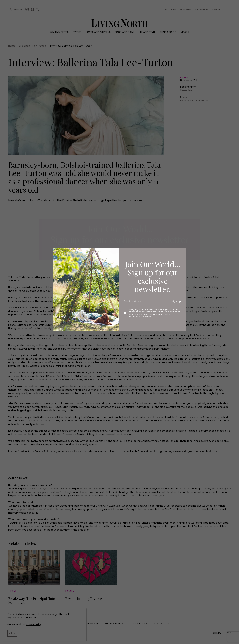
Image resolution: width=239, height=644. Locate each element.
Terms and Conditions (157, 312)
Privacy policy (135, 312)
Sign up (176, 301)
